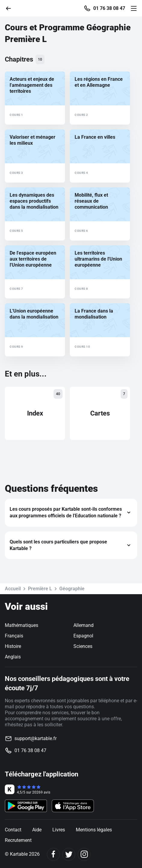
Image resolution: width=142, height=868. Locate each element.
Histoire (13, 646)
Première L (40, 589)
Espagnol (83, 636)
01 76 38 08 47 (109, 8)
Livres (59, 830)
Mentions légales (94, 830)
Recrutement (18, 840)
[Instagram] (84, 854)
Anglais (13, 657)
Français (14, 636)
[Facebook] (53, 854)
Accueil (13, 589)
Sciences (83, 646)
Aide (37, 830)
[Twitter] (69, 854)
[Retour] (11, 8)
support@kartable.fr (35, 738)
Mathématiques (22, 625)
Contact (13, 830)
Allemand (83, 625)
